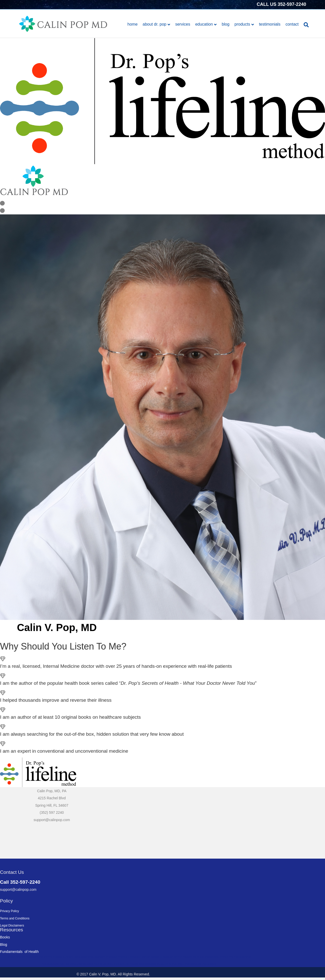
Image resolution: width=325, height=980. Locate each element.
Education (204, 24)
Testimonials (270, 24)
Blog (225, 24)
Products (242, 24)
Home (133, 24)
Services (183, 24)
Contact (292, 24)
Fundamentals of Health (19, 952)
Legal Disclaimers (12, 926)
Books (5, 937)
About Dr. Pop (155, 24)
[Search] (305, 25)
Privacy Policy (10, 911)
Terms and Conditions (15, 918)
